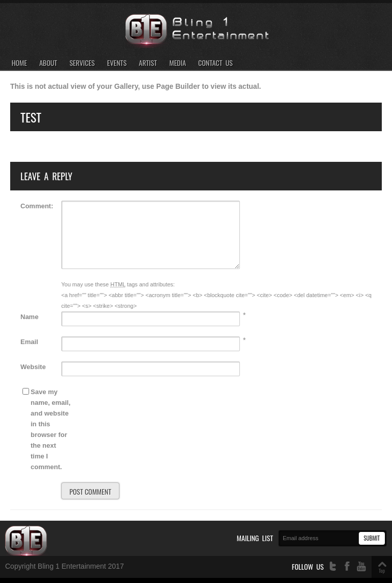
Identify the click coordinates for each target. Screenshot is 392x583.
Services (82, 63)
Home (19, 63)
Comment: (37, 206)
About (48, 63)
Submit (372, 538)
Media (178, 63)
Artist (148, 63)
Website (33, 367)
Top (382, 570)
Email (29, 342)
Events (117, 63)
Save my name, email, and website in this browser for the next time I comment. (51, 429)
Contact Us (215, 63)
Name (29, 317)
